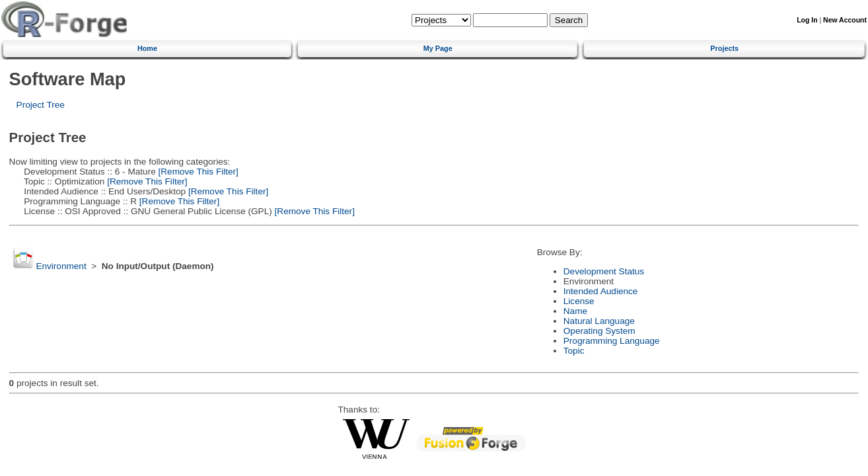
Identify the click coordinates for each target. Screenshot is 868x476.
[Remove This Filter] (197, 172)
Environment (61, 266)
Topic (574, 351)
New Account (845, 20)
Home (147, 48)
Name (575, 311)
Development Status (604, 271)
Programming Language (612, 341)
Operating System (599, 331)
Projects (724, 48)
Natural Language (599, 321)
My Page (438, 48)
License (579, 301)
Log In (807, 20)
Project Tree (41, 105)
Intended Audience (601, 291)
